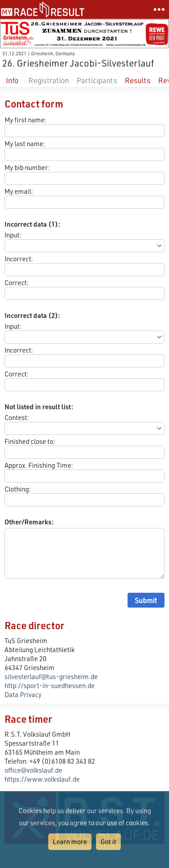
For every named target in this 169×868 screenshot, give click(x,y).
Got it (108, 841)
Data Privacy (23, 694)
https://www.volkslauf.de (42, 779)
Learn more (70, 841)
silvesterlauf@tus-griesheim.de (51, 676)
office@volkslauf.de (33, 770)
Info (12, 80)
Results (138, 80)
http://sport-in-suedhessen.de (50, 685)
